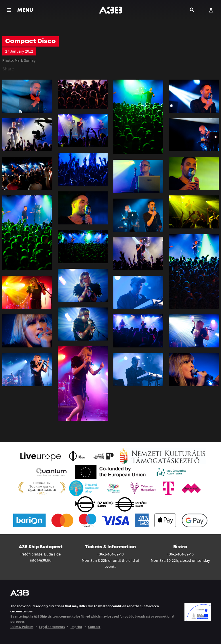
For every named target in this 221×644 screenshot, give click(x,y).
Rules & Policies (22, 627)
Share (8, 69)
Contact (94, 627)
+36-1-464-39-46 (180, 554)
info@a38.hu (41, 560)
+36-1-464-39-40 (110, 554)
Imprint (76, 627)
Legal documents (52, 627)
